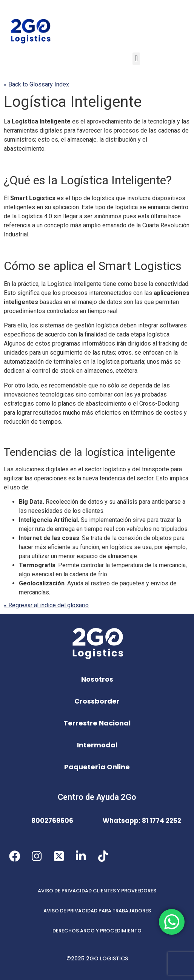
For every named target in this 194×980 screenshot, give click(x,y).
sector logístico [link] (105, 469)
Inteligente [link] (73, 102)
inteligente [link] (130, 452)
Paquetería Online (97, 767)
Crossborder (97, 701)
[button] (136, 59)
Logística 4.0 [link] (35, 216)
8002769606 (52, 821)
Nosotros (97, 679)
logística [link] (103, 198)
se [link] (143, 207)
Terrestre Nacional (97, 723)
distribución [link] (121, 140)
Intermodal (97, 745)
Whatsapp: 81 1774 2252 (142, 821)
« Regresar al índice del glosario (46, 605)
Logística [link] (35, 102)
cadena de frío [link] (88, 574)
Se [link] (85, 538)
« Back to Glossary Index (36, 84)
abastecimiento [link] (24, 149)
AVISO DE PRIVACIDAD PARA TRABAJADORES (97, 911)
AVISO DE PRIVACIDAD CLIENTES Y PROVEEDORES (97, 891)
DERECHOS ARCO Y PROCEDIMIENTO (97, 931)
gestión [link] (96, 325)
